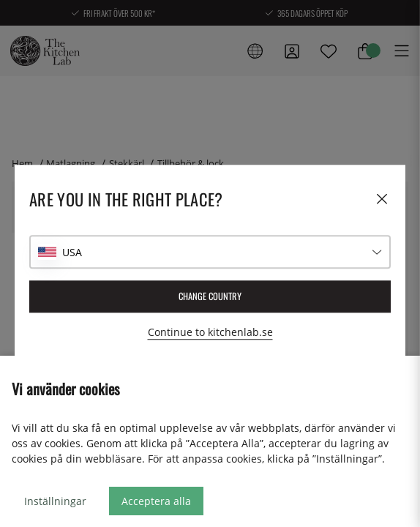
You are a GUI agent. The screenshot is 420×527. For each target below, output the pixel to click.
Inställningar (55, 501)
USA (72, 252)
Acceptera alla (156, 501)
